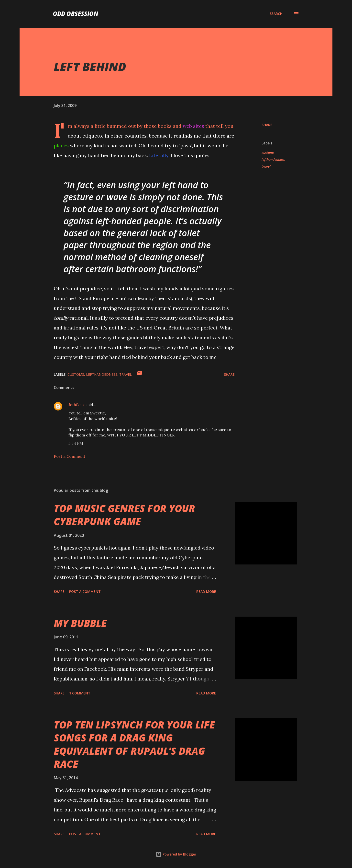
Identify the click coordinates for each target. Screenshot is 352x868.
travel (266, 166)
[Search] (276, 14)
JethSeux (77, 405)
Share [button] (267, 125)
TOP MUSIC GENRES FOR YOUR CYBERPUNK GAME (124, 515)
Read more (206, 592)
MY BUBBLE (80, 623)
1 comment (80, 693)
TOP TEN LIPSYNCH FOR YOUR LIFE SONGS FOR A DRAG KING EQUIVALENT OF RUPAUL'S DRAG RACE (134, 744)
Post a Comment (70, 456)
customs (268, 153)
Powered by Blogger (176, 854)
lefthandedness (273, 159)
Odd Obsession (76, 14)
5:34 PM (76, 443)
